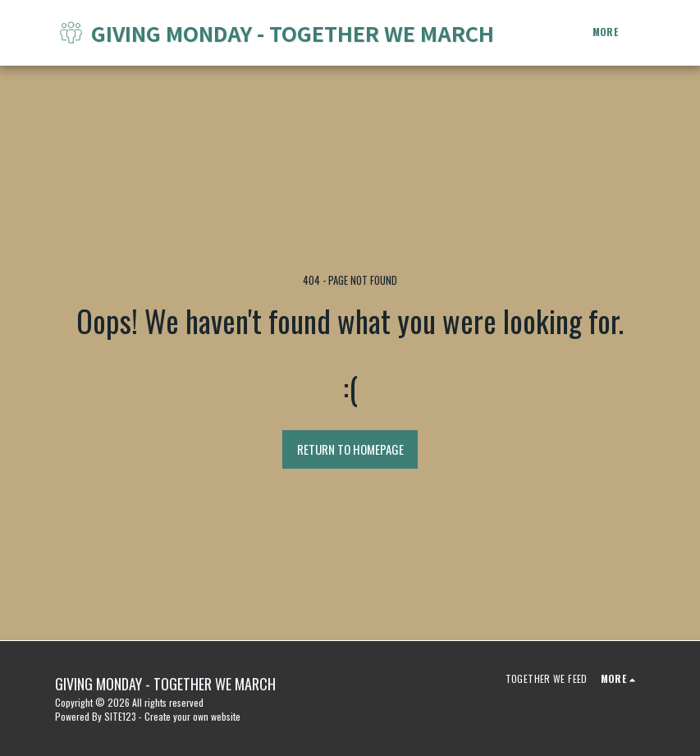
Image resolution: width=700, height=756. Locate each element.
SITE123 (120, 716)
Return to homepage (350, 449)
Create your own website (192, 716)
